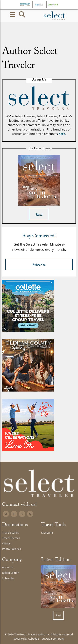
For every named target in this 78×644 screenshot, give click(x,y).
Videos (6, 543)
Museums (47, 533)
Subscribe (39, 265)
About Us (8, 567)
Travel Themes (11, 538)
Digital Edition (11, 573)
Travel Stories (10, 533)
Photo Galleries (11, 549)
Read (39, 215)
